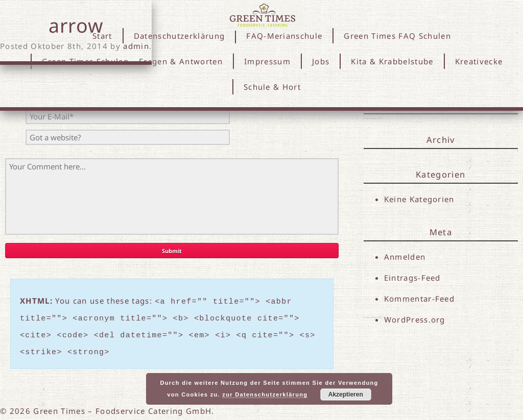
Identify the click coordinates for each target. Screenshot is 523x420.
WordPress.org (415, 320)
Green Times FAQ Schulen (397, 36)
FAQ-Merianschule (284, 36)
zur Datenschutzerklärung (265, 394)
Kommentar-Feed (420, 299)
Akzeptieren (346, 394)
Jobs (321, 61)
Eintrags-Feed (412, 278)
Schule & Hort (272, 87)
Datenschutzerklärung (180, 36)
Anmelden (405, 257)
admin (136, 46)
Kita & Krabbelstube (392, 61)
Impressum (267, 61)
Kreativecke (479, 61)
